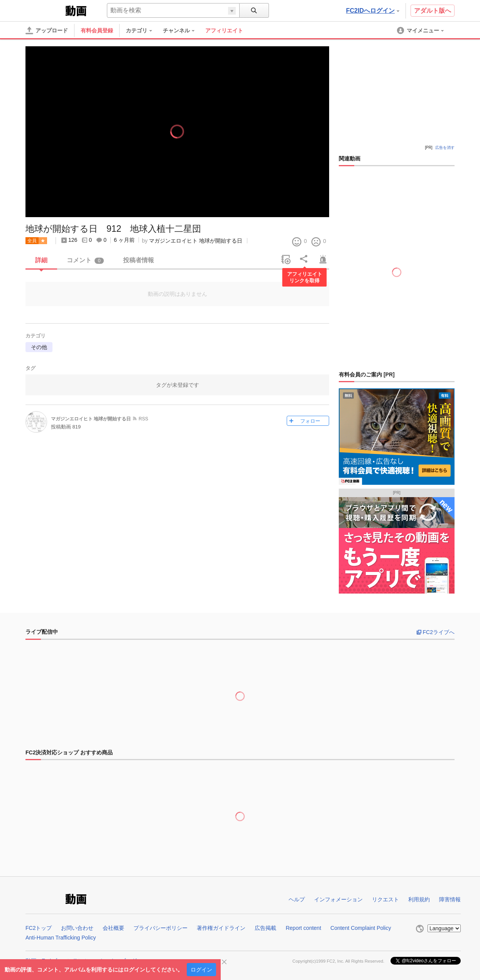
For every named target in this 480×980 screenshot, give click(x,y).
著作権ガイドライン (221, 928)
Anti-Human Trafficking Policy (61, 938)
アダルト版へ (433, 11)
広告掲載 (265, 928)
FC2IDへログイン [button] (373, 11)
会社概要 (113, 928)
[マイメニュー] (421, 30)
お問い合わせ (77, 928)
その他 (39, 347)
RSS (143, 419)
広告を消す (445, 148)
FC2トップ (39, 928)
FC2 (45, 10)
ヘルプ (297, 899)
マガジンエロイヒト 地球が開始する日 (196, 241)
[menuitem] (143, 30)
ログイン (201, 970)
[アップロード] (47, 30)
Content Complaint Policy (361, 928)
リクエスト (385, 899)
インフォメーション (338, 899)
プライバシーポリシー (161, 928)
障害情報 (450, 899)
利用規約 (419, 899)
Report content (303, 928)
